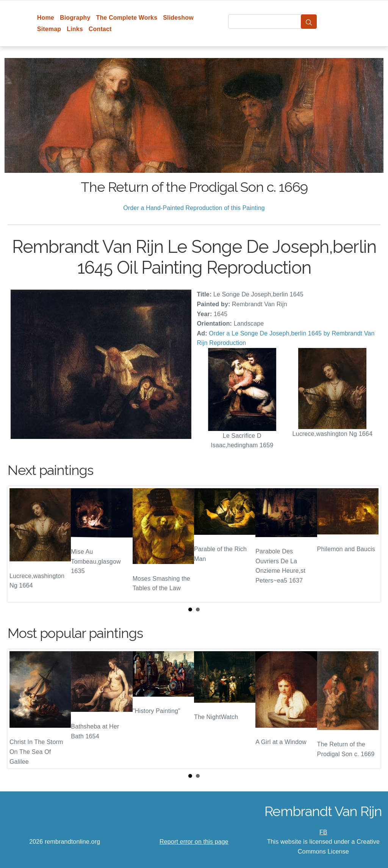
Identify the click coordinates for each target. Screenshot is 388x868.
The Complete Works (127, 18)
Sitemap (49, 29)
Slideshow (178, 18)
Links (75, 29)
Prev (19, 544)
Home (46, 18)
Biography (75, 18)
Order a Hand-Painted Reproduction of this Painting (194, 208)
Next (369, 544)
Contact (100, 29)
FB (323, 832)
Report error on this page (194, 842)
